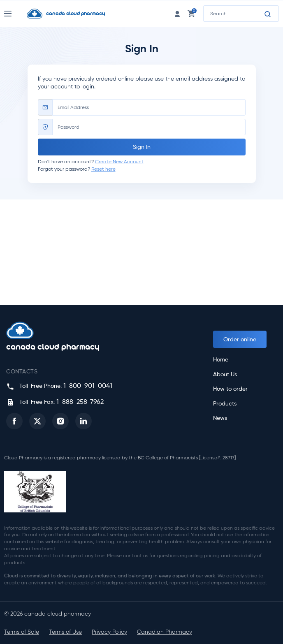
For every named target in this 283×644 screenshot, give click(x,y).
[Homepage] (81, 14)
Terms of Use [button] (65, 632)
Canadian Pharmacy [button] (165, 632)
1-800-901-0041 (88, 386)
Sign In (142, 147)
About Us (225, 374)
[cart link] (191, 13)
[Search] (268, 14)
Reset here (103, 169)
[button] (14, 421)
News (220, 418)
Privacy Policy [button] (109, 632)
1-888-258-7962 (80, 402)
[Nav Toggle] (15, 14)
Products (225, 404)
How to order (230, 389)
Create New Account (119, 161)
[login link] (177, 13)
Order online (240, 339)
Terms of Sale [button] (22, 632)
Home (221, 360)
